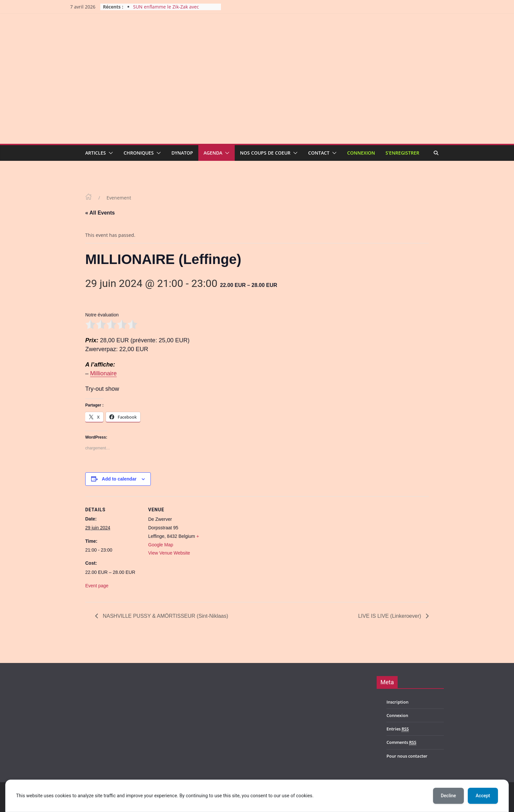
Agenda (213, 153)
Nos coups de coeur (265, 153)
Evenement (119, 198)
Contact (319, 153)
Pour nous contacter (407, 756)
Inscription (397, 702)
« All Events (100, 213)
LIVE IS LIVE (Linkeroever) (390, 616)
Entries (398, 729)
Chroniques (139, 153)
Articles (96, 153)
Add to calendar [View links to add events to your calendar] (119, 479)
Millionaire (103, 373)
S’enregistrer (402, 153)
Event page (97, 586)
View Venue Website (169, 553)
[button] (109, 153)
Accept (483, 796)
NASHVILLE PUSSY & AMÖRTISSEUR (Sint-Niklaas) (165, 616)
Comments (401, 742)
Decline (448, 796)
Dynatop (182, 153)
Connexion (361, 153)
